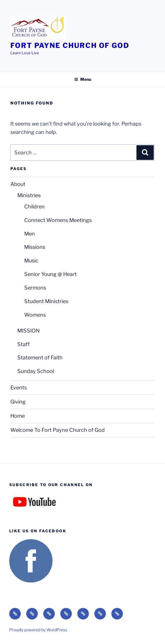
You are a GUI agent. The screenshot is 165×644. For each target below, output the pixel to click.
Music (31, 261)
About (18, 184)
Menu (83, 79)
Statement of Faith (40, 358)
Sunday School (36, 371)
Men (30, 234)
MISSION (29, 331)
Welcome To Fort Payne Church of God (58, 430)
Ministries (29, 195)
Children (34, 207)
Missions (35, 247)
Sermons (35, 288)
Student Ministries (46, 301)
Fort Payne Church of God (70, 45)
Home (18, 416)
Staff (24, 344)
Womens (35, 315)
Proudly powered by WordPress (38, 630)
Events (19, 388)
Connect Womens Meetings (58, 220)
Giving (18, 402)
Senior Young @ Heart (50, 274)
